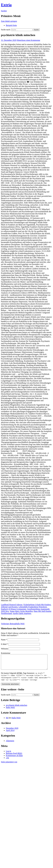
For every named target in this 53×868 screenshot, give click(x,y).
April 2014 (10, 733)
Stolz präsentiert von (9, 765)
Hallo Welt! (13, 624)
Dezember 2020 (12, 731)
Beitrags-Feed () (14, 756)
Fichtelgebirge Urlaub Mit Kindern (37, 605)
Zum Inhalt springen (9, 21)
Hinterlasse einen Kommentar (29, 40)
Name (4, 640)
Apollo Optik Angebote (22, 613)
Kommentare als (14, 758)
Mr (7, 721)
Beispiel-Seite (11, 25)
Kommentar (6, 653)
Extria (6, 5)
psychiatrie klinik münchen (16, 708)
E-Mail (4, 644)
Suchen (4, 11)
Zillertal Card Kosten (9, 607)
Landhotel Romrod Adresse (12, 605)
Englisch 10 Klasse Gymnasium (13, 609)
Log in (8, 754)
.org (7, 761)
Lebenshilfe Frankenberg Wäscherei (33, 607)
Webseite (5, 649)
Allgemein (10, 744)
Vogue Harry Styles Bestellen (21, 611)
